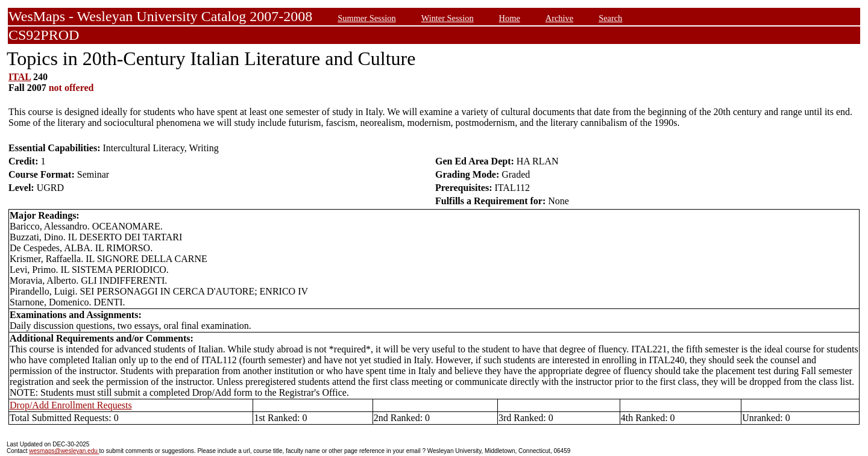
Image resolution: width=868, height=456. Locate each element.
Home (510, 18)
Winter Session (448, 18)
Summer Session (366, 18)
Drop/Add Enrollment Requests (71, 405)
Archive (559, 18)
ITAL (20, 77)
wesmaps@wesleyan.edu (64, 451)
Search (610, 18)
